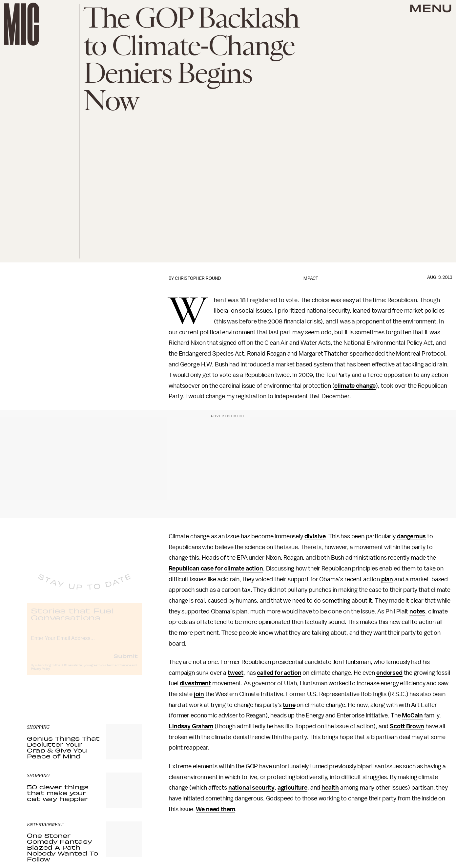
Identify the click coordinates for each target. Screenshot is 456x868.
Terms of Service (119, 671)
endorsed (389, 673)
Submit (126, 661)
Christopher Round (198, 278)
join (199, 694)
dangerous (412, 536)
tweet (236, 673)
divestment (195, 683)
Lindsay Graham (191, 726)
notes (417, 611)
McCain (412, 715)
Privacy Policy (40, 674)
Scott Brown (407, 726)
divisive (315, 536)
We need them (215, 809)
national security (251, 788)
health (330, 788)
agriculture (292, 788)
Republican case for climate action (216, 568)
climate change (355, 386)
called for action (279, 673)
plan (387, 579)
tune (289, 705)
